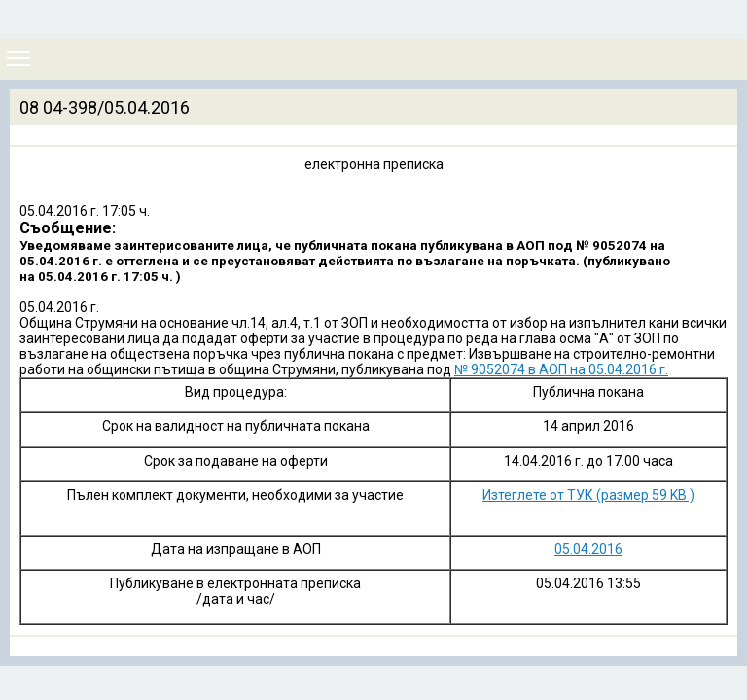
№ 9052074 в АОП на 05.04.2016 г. (561, 369)
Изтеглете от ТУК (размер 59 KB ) (588, 495)
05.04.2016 (588, 549)
